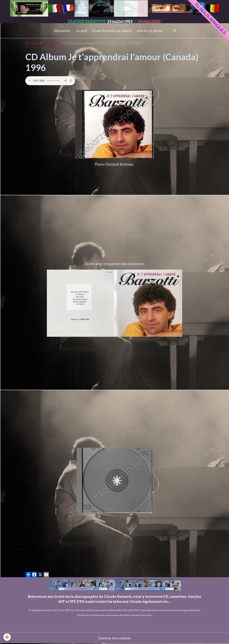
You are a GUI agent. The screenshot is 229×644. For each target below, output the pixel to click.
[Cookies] (7, 637)
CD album (51, 43)
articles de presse (150, 31)
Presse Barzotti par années (112, 31)
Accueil (81, 31)
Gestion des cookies (114, 638)
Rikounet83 (62, 31)
